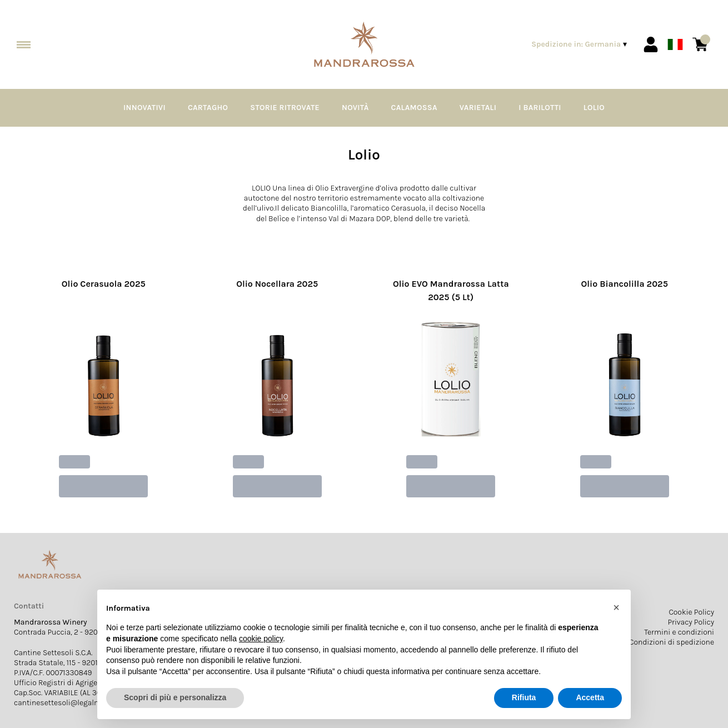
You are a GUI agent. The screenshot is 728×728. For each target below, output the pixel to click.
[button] (616, 607)
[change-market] (580, 44)
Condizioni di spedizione (672, 642)
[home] (364, 44)
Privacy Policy (691, 622)
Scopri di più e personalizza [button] (175, 697)
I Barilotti (540, 108)
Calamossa (414, 108)
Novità (355, 108)
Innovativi (144, 108)
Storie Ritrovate (285, 108)
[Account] (651, 44)
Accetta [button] (590, 697)
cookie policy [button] (261, 639)
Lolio (594, 108)
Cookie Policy (691, 612)
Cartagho (208, 108)
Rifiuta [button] (524, 697)
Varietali (478, 108)
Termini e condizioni (679, 632)
